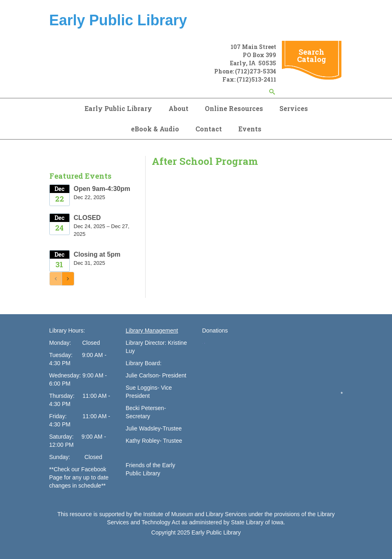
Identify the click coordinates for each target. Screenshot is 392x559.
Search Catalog (311, 55)
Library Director (145, 343)
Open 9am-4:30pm (102, 189)
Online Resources (234, 108)
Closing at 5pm (97, 254)
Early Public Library (118, 108)
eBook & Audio (155, 129)
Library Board (143, 363)
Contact (209, 129)
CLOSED (87, 218)
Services (294, 108)
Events (250, 129)
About (178, 108)
